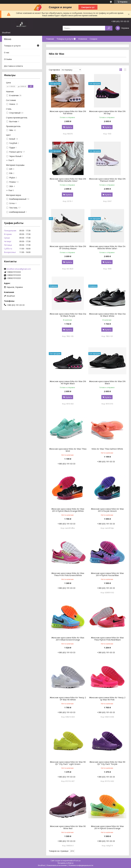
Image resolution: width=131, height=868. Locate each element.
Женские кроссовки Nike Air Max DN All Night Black (68, 382)
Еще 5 (11, 160)
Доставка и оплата (13, 66)
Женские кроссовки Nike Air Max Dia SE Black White (107, 315)
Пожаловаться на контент (57, 865)
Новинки (83, 39)
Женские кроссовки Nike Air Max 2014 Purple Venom (107, 510)
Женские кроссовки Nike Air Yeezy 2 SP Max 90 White (68, 698)
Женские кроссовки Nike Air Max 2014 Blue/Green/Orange (68, 639)
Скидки (93, 39)
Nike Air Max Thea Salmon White (107, 449)
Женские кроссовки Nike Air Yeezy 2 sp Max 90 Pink (107, 698)
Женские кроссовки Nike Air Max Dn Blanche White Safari (107, 247)
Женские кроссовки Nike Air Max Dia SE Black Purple (68, 315)
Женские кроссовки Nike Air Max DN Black (107, 382)
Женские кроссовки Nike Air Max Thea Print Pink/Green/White (68, 574)
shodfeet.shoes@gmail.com (19, 269)
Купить (69, 127)
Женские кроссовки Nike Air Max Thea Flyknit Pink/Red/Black (107, 639)
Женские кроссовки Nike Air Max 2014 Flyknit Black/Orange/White (68, 510)
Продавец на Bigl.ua (65, 863)
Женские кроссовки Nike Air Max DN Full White (68, 112)
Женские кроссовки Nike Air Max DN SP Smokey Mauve (68, 247)
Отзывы (8, 59)
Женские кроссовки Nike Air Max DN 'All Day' (107, 112)
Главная (50, 39)
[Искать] (109, 28)
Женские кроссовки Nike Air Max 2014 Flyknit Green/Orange (107, 827)
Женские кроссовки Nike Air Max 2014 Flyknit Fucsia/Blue (107, 574)
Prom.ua (77, 861)
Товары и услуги (65, 39)
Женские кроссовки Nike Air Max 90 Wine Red (68, 827)
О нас (7, 52)
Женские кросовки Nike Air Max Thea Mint (68, 450)
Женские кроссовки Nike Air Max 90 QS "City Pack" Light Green (68, 763)
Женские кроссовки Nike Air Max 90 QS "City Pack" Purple (107, 763)
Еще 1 (11, 190)
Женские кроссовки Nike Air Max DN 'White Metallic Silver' (68, 180)
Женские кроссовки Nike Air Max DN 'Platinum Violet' (107, 180)
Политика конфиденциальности (81, 865)
